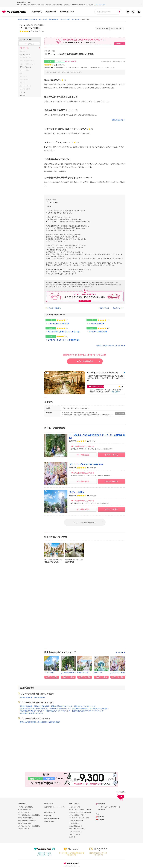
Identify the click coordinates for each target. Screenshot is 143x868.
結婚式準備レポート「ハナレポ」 (55, 807)
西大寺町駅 (48, 722)
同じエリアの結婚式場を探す (85, 522)
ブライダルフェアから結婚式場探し (29, 826)
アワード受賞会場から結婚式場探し (29, 815)
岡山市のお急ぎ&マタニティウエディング (34, 709)
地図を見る (120, 414)
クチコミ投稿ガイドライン (78, 815)
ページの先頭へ (121, 796)
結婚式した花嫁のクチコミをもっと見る (111, 346)
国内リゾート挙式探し (25, 810)
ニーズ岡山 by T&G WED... (68, 673)
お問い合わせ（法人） (76, 831)
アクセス (23, 92)
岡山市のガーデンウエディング (85, 706)
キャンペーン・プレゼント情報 (79, 818)
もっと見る (121, 653)
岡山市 (42, 25)
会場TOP (23, 95)
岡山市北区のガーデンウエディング (58, 711)
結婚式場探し (37, 12)
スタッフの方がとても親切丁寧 (58, 324)
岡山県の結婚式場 (26, 697)
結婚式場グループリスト (25, 829)
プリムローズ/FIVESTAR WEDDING (86, 464)
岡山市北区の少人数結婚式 (99, 709)
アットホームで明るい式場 (98, 332)
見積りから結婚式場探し (25, 823)
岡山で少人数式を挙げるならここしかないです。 (64, 332)
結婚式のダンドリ (67, 12)
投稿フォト (25, 54)
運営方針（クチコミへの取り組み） (80, 812)
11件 (42, 31)
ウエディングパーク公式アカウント (109, 807)
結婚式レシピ (51, 12)
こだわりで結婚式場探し (25, 818)
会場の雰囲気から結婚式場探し (27, 821)
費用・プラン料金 (26, 67)
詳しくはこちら (101, 5)
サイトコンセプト (75, 807)
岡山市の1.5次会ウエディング (60, 709)
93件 (36, 31)
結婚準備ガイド (49, 816)
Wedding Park (71, 863)
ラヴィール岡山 (76, 492)
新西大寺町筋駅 (25, 722)
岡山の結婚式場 (39, 697)
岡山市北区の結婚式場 (80, 709)
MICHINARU (102, 810)
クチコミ (24, 48)
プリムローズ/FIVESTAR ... (118, 673)
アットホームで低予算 (96, 324)
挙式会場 (49, 68)
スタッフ (109, 68)
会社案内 (72, 837)
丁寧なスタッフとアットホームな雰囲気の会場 (64, 340)
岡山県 (37, 25)
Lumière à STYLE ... (84, 672)
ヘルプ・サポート (75, 834)
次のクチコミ (117, 308)
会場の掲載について (76, 826)
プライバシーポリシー (76, 821)
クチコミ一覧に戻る (54, 308)
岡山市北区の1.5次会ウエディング (32, 713)
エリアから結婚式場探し (25, 807)
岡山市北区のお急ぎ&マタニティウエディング (88, 711)
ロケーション (96, 68)
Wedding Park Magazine (52, 819)
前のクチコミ (105, 308)
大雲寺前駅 (40, 722)
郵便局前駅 (56, 722)
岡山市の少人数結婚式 (42, 706)
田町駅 (33, 722)
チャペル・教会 (24, 25)
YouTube (101, 819)
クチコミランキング (24, 812)
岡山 (32, 25)
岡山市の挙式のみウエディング (62, 706)
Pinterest (101, 817)
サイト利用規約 (74, 823)
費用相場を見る (118, 120)
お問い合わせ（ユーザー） (78, 829)
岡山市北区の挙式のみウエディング (32, 711)
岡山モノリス (98, 672)
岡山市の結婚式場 (26, 706)
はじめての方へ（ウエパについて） (80, 810)
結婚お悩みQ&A (49, 821)
